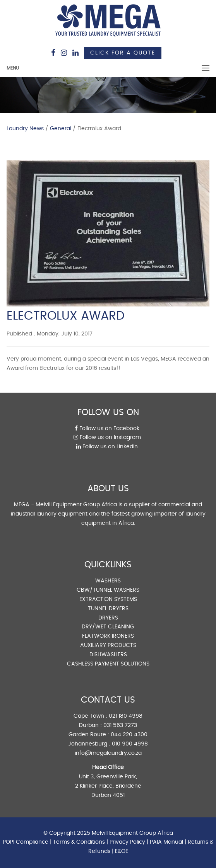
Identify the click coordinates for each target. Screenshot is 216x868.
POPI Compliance (26, 842)
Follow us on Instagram (107, 437)
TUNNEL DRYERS (108, 609)
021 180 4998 (126, 716)
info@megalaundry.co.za (108, 753)
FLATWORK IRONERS (108, 636)
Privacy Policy (127, 842)
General (61, 129)
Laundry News (25, 129)
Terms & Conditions (79, 842)
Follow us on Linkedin (107, 447)
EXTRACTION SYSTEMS (108, 599)
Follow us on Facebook (107, 429)
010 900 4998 (130, 744)
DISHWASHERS (108, 655)
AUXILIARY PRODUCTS (108, 645)
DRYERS (108, 618)
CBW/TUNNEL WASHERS (108, 590)
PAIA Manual (166, 842)
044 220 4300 (129, 735)
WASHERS (108, 581)
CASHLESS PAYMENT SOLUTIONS (108, 664)
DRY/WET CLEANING (108, 627)
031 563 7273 (120, 725)
